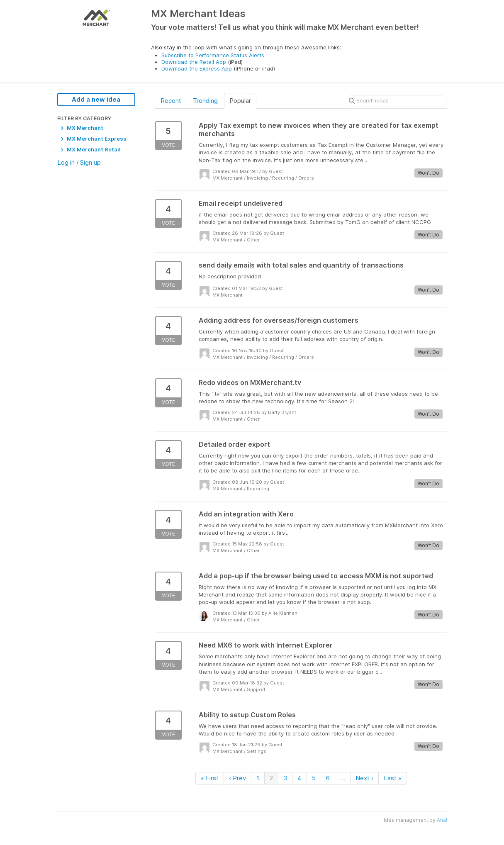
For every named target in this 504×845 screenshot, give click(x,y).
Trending (205, 101)
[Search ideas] (396, 101)
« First (210, 778)
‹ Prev (237, 778)
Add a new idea (96, 99)
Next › (364, 778)
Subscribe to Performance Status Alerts (213, 55)
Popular (240, 101)
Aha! (442, 820)
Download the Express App (197, 68)
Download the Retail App (194, 62)
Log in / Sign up (79, 162)
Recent (171, 101)
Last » (393, 778)
